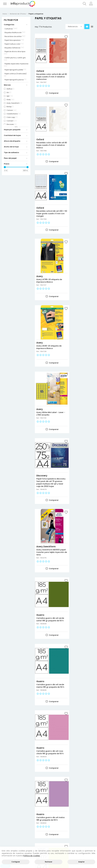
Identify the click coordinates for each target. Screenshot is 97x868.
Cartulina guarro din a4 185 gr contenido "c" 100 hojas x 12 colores (80, 634)
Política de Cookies (32, 856)
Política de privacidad (89, 823)
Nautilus (41, 562)
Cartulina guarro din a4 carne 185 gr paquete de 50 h (48, 507)
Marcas (6, 829)
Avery (72, 128)
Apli (38, 629)
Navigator (42, 754)
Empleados (72, 832)
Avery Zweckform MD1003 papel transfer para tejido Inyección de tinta (81, 257)
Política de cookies (89, 826)
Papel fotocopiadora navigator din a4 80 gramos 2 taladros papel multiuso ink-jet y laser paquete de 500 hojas (48, 762)
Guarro (40, 317)
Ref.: (38, 78)
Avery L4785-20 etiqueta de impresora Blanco (80, 132)
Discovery (42, 251)
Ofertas (6, 823)
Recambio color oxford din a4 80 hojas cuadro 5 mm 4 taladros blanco (80, 70)
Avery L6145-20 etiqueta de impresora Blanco (47, 196)
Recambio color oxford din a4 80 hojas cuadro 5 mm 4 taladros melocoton (48, 71)
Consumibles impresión (24, 823)
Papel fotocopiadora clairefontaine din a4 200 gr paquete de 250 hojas (80, 698)
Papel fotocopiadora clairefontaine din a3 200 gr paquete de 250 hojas (48, 698)
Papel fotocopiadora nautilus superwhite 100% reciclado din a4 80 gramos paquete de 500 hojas (80, 571)
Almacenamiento (24, 829)
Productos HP (24, 820)
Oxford (40, 64)
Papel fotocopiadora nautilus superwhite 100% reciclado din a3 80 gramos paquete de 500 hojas (48, 571)
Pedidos (71, 829)
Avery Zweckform (78, 251)
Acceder (71, 820)
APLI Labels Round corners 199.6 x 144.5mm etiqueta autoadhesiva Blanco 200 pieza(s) (48, 636)
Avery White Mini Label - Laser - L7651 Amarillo (80, 196)
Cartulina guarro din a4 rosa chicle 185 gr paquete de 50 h (47, 384)
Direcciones (72, 826)
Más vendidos (8, 826)
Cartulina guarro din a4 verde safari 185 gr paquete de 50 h (47, 323)
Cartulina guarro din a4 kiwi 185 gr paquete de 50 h (48, 445)
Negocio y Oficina (24, 826)
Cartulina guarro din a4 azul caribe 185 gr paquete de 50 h (80, 507)
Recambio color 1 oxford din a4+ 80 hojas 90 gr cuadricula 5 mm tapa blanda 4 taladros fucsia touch (80, 762)
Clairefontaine (44, 693)
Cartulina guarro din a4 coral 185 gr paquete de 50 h (80, 445)
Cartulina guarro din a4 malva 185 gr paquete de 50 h (80, 384)
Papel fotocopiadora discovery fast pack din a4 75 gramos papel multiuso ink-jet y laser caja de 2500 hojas (47, 259)
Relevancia (75, 27)
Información (73, 823)
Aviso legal (88, 820)
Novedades (7, 820)
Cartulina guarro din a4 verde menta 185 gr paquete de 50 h (80, 323)
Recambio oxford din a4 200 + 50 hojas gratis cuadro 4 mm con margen (48, 135)
